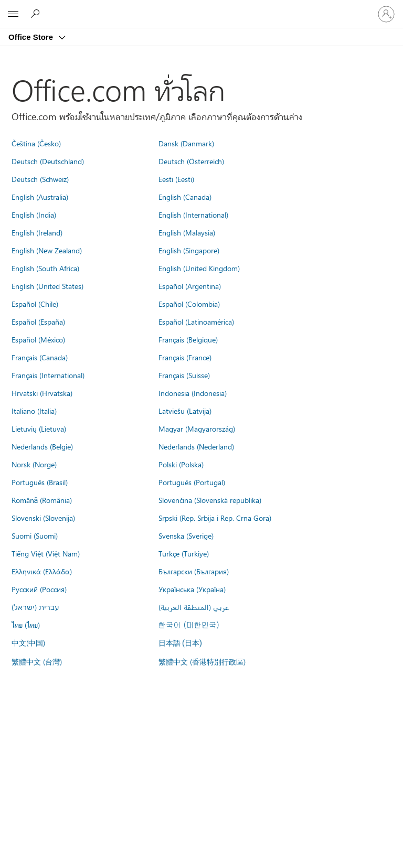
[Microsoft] (201, 8)
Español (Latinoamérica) (196, 322)
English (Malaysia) (187, 232)
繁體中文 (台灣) (37, 661)
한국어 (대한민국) (189, 625)
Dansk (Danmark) (186, 143)
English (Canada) (185, 197)
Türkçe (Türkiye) (184, 553)
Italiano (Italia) (34, 411)
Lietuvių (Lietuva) (39, 428)
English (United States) (47, 286)
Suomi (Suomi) (35, 535)
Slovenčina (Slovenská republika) (210, 500)
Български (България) (194, 571)
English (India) (34, 215)
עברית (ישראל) (35, 607)
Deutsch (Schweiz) (40, 179)
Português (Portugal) (192, 482)
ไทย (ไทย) (26, 625)
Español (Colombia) (189, 304)
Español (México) (38, 339)
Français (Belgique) (188, 339)
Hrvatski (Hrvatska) (42, 393)
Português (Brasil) (40, 482)
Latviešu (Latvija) (185, 411)
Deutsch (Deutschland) (48, 161)
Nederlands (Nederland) (196, 446)
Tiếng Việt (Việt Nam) (46, 553)
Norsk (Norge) (34, 464)
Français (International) (48, 375)
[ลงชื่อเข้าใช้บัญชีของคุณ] (386, 14)
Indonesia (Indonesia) (193, 393)
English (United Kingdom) (199, 268)
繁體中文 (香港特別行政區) (202, 661)
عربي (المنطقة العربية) (194, 607)
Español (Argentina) (190, 286)
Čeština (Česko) (36, 143)
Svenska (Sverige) (186, 535)
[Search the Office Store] (37, 14)
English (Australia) (40, 197)
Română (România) (42, 500)
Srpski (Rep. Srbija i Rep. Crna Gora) (215, 518)
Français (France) (185, 357)
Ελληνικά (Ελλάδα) (42, 571)
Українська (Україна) (192, 589)
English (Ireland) (37, 232)
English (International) (193, 215)
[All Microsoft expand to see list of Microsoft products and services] (13, 14)
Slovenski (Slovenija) (43, 518)
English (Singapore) (189, 250)
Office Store (32, 37)
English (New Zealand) (47, 250)
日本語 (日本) (181, 643)
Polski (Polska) (181, 464)
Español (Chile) (35, 304)
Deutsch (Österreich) (191, 161)
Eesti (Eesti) (176, 179)
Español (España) (38, 322)
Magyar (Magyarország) (197, 428)
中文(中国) (28, 642)
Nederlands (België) (42, 446)
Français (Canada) (40, 357)
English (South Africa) (45, 268)
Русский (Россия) (39, 589)
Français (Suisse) (184, 375)
